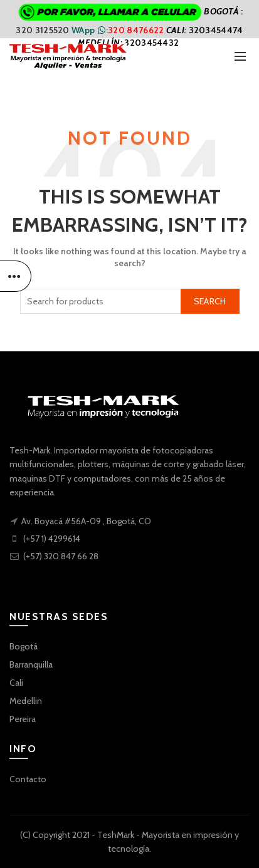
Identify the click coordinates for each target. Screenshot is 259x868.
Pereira (23, 719)
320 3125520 (44, 30)
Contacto (28, 779)
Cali (16, 683)
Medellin (26, 701)
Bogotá (24, 646)
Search (210, 301)
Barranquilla (31, 664)
